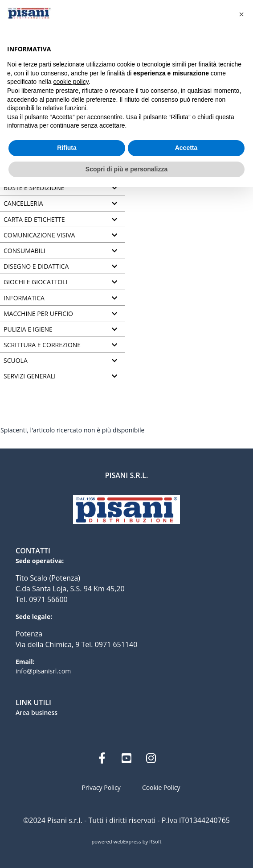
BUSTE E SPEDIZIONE (34, 188)
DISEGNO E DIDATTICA (36, 266)
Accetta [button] (186, 148)
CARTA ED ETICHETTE (34, 220)
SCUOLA (16, 361)
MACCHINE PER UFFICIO (38, 314)
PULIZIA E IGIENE (28, 329)
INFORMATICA (24, 298)
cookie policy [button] (71, 82)
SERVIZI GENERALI (30, 376)
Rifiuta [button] (67, 148)
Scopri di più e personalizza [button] (126, 169)
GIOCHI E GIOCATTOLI (35, 282)
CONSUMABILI (24, 251)
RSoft (155, 841)
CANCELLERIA (23, 204)
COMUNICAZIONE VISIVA (39, 235)
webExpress (127, 841)
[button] (241, 14)
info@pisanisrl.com (43, 671)
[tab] (62, 188)
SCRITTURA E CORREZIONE (42, 345)
